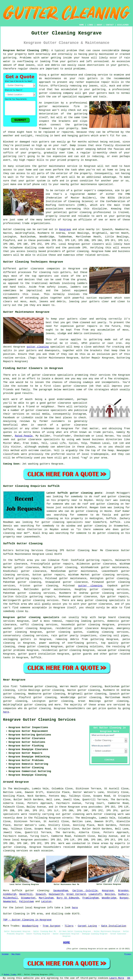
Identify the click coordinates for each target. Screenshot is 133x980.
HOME (82, 25)
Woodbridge (109, 898)
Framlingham (90, 898)
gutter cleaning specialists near (66, 522)
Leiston (46, 902)
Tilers (69, 926)
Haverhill (26, 894)
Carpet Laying (87, 926)
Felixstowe (27, 902)
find (14, 686)
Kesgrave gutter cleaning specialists (31, 617)
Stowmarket (28, 898)
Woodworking (30, 926)
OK (129, 978)
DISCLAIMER (123, 25)
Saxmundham (61, 891)
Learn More (117, 978)
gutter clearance (27, 567)
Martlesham (46, 898)
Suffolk (36, 658)
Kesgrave (65, 229)
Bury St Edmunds (68, 898)
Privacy (128, 954)
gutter (43, 166)
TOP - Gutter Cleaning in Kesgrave (27, 920)
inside (67, 58)
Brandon (123, 891)
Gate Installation (114, 926)
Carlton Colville (85, 891)
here (6, 712)
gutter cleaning (78, 251)
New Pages (16, 954)
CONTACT (110, 25)
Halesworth (56, 894)
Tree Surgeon (52, 926)
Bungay (124, 898)
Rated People (24, 436)
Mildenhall (10, 898)
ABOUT (100, 25)
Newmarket (10, 902)
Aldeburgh (10, 894)
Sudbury (123, 894)
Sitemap (5, 954)
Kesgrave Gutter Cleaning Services (39, 720)
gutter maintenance (54, 106)
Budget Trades (10, 975)
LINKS (90, 25)
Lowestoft (95, 894)
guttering (10, 58)
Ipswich (41, 894)
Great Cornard (76, 894)
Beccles (110, 894)
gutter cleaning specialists (105, 600)
